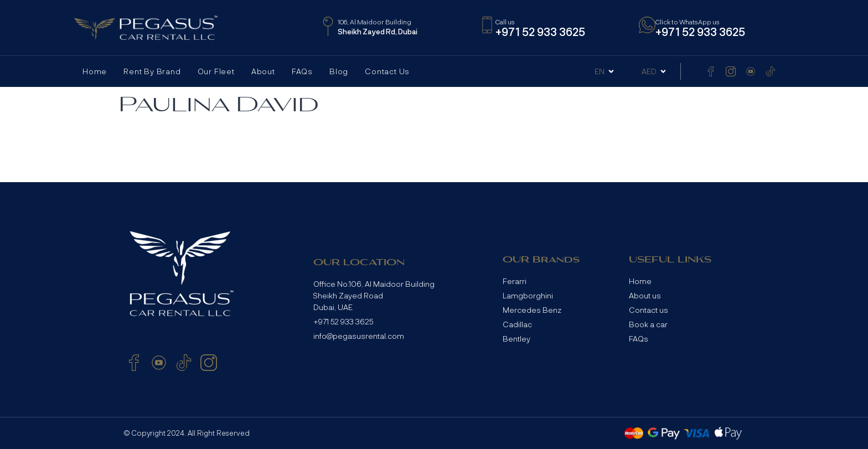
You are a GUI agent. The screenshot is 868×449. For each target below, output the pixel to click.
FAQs (302, 71)
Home (95, 71)
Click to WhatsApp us (688, 22)
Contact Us (387, 71)
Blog (339, 71)
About (263, 71)
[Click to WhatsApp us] (647, 25)
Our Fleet (216, 71)
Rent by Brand (152, 71)
